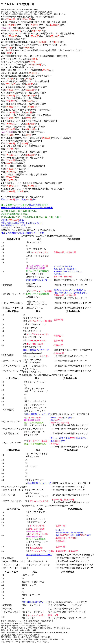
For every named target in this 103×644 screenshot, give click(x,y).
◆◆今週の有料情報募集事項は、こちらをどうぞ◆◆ (27, 208)
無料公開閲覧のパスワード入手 (13, 225)
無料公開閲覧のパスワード (38, 280)
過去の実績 (34, 205)
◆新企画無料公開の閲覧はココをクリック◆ (23, 233)
